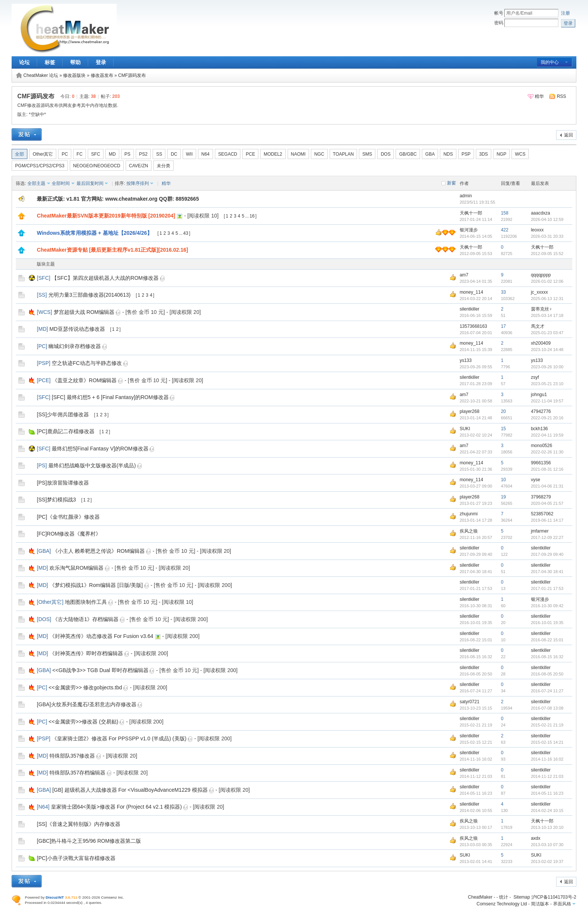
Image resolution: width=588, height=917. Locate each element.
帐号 (499, 13)
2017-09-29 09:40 (547, 554)
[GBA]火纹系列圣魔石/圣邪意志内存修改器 (86, 704)
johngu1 (539, 395)
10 (503, 480)
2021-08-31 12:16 (547, 469)
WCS (520, 154)
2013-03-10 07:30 (547, 845)
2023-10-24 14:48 (547, 350)
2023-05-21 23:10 (547, 384)
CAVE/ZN (139, 166)
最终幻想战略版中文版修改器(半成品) (92, 465)
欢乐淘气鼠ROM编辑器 (77, 568)
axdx (536, 838)
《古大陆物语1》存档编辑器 (85, 619)
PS (127, 154)
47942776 (541, 411)
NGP (501, 154)
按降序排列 (138, 183)
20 (503, 411)
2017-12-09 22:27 (547, 537)
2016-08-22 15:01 (547, 640)
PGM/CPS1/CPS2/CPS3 (40, 166)
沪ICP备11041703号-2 (554, 897)
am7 (464, 275)
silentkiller (470, 309)
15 (503, 429)
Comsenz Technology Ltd (502, 904)
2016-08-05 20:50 (547, 674)
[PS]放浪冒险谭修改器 (63, 483)
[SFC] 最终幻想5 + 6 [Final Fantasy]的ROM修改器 (110, 397)
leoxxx (537, 230)
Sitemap (522, 897)
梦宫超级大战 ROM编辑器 (84, 312)
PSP (466, 154)
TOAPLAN (343, 154)
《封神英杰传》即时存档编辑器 (86, 653)
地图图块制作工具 (86, 602)
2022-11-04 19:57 (547, 401)
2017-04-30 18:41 (547, 572)
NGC (319, 154)
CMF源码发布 (132, 75)
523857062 (542, 514)
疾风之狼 (469, 531)
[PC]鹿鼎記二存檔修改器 (65, 431)
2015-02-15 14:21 (547, 742)
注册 (565, 13)
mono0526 (542, 446)
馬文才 (538, 326)
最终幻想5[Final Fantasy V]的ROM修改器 (100, 449)
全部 (19, 154)
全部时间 (61, 183)
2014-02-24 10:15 (547, 810)
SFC (96, 154)
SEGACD (228, 154)
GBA (430, 154)
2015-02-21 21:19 (547, 725)
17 (503, 326)
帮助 (75, 62)
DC (174, 154)
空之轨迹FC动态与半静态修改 (87, 363)
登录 (101, 62)
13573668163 (473, 326)
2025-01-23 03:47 (547, 333)
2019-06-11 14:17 (547, 520)
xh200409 (541, 343)
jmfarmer (540, 531)
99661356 (541, 463)
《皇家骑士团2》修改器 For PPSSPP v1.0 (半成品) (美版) (119, 738)
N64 (205, 154)
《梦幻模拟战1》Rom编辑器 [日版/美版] (96, 585)
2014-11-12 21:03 (547, 776)
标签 (50, 62)
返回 (568, 135)
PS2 (143, 154)
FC (79, 154)
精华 (539, 96)
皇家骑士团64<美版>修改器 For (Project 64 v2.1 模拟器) (116, 807)
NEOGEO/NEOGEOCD (97, 166)
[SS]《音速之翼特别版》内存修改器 (78, 824)
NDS (448, 154)
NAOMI (298, 154)
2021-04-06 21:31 (547, 486)
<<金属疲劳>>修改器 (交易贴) (83, 722)
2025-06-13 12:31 (547, 299)
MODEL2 (273, 154)
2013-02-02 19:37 (547, 861)
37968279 (541, 497)
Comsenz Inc (112, 897)
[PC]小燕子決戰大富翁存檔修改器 (76, 858)
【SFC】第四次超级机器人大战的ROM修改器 (105, 278)
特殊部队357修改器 (72, 756)
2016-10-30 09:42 (547, 606)
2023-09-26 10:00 (547, 367)
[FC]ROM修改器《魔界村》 (69, 534)
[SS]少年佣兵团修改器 (63, 414)
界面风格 (562, 904)
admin (466, 196)
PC (65, 154)
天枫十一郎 (471, 213)
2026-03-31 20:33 (547, 236)
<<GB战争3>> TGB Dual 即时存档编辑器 (100, 670)
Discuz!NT (55, 897)
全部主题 (36, 183)
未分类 (163, 166)
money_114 (472, 292)
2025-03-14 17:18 (547, 315)
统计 (504, 897)
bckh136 (539, 429)
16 (252, 216)
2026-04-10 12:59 (547, 219)
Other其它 (43, 154)
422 (505, 230)
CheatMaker (480, 897)
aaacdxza (541, 213)
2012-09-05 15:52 (547, 254)
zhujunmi (469, 514)
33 (503, 292)
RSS (562, 96)
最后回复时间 (90, 183)
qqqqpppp (541, 275)
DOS (385, 154)
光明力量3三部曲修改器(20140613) (89, 295)
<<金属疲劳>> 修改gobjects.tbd (85, 687)
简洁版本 (540, 904)
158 (505, 213)
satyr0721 (470, 702)
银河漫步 (469, 230)
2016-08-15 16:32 (547, 657)
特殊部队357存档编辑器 (77, 773)
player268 (470, 411)
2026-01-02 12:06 (547, 281)
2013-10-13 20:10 (547, 827)
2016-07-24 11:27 (547, 691)
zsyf (535, 377)
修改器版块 (74, 75)
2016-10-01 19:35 (547, 623)
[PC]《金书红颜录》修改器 (68, 517)
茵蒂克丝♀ (542, 309)
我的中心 (550, 62)
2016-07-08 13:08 (547, 708)
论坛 (24, 62)
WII (189, 154)
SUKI (465, 429)
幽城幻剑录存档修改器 (75, 346)
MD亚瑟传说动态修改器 (77, 329)
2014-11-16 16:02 (547, 759)
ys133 (466, 360)
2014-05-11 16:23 (547, 793)
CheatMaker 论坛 (41, 75)
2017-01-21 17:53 (547, 588)
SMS (367, 154)
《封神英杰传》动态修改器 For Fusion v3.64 (101, 636)
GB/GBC (408, 154)
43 (186, 233)
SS (159, 154)
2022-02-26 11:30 (547, 452)
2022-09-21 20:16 (547, 418)
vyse (536, 480)
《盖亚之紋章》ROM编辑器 (85, 380)
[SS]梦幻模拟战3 (56, 500)
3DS (484, 154)
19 (503, 497)
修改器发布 (102, 75)
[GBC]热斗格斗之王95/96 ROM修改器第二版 (89, 841)
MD (112, 154)
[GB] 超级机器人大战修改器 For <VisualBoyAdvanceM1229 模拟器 (130, 790)
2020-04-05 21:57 (547, 503)
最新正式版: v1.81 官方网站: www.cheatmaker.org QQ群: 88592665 (118, 199)
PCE (250, 154)
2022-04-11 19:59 (547, 435)
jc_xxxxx (539, 292)
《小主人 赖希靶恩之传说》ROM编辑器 (99, 551)
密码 (499, 23)
